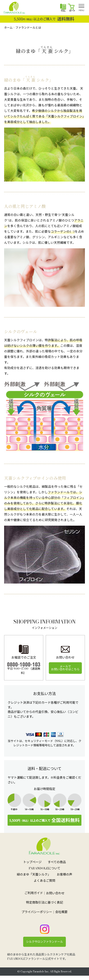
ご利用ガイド (34, 893)
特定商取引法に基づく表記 (44, 902)
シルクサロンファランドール (44, 942)
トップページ (32, 862)
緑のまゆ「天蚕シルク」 (34, 874)
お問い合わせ (55, 893)
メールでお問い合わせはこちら (65, 668)
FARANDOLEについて (45, 868)
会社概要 (61, 912)
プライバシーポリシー (37, 912)
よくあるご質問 (44, 881)
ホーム (8, 28)
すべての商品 (57, 862)
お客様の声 (64, 874)
